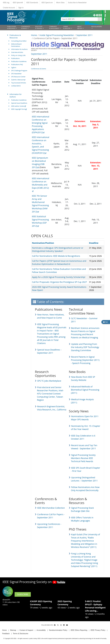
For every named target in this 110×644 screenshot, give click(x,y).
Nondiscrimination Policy (58, 630)
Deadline (94, 243)
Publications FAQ (17, 64)
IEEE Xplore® (18, 3)
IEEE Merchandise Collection (51, 508)
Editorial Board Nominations (16, 45)
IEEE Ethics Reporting (79, 630)
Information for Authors (19, 49)
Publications (15, 58)
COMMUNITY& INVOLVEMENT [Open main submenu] (54, 27)
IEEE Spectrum (47, 3)
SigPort (14, 68)
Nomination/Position (43, 243)
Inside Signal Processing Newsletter (57, 35)
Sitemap (13, 630)
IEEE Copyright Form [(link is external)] (19, 109)
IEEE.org (6, 3)
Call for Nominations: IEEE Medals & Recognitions (56, 256)
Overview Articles (17, 52)
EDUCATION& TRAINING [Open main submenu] (39, 27)
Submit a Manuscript (18, 80)
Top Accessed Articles (19, 83)
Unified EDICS (16, 86)
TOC (105, 322)
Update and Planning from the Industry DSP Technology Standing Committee (85, 347)
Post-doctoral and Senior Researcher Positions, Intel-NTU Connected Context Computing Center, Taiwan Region (50, 394)
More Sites (60, 3)
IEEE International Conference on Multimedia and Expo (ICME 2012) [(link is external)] (41, 185)
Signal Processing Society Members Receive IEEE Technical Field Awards (83, 458)
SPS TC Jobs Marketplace (49, 381)
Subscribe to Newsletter (77, 3)
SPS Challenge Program (19, 71)
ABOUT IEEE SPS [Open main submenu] (80, 27)
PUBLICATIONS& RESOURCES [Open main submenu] (12, 27)
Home (34, 35)
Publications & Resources (15, 36)
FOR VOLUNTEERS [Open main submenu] (96, 27)
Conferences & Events (39, 69)
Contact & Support (26, 630)
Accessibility (41, 630)
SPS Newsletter (16, 74)
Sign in (21, 8)
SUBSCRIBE (23, 594)
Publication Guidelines (19, 61)
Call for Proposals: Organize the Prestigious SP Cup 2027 (59, 282)
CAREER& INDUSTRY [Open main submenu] (67, 27)
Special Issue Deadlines (19, 103)
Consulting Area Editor (19, 41)
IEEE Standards (32, 3)
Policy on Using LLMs (18, 55)
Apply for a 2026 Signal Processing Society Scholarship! (59, 277)
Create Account (9, 8)
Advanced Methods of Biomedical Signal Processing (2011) (85, 390)
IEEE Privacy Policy (98, 630)
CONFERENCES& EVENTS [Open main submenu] (26, 27)
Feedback (6, 634)
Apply (100, 19)
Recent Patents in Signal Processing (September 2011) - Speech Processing (85, 360)
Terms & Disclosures (21, 634)
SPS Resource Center (18, 77)
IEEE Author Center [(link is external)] (19, 106)
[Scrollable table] (67, 152)
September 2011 (84, 35)
